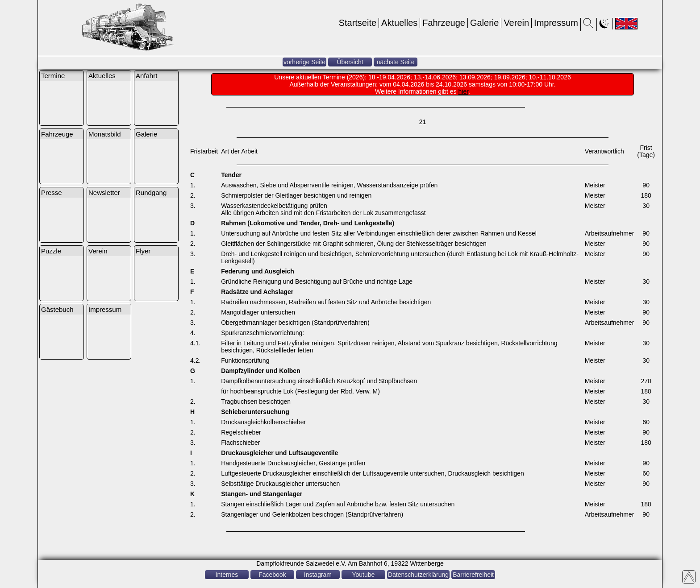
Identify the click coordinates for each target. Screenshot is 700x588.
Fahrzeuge (444, 23)
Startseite (358, 23)
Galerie (484, 23)
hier (464, 91)
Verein (516, 23)
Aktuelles (399, 23)
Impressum (556, 23)
